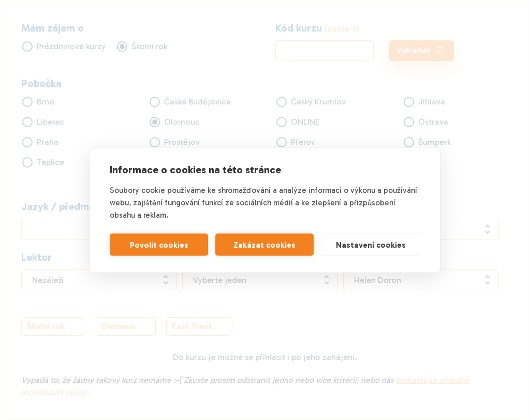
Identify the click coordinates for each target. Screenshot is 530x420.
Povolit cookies (159, 245)
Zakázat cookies (264, 245)
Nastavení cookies (371, 245)
